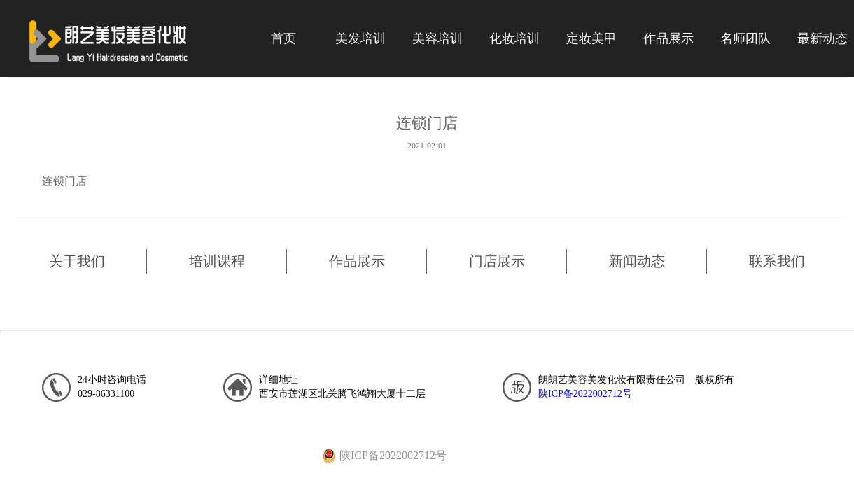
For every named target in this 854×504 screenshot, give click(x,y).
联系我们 (777, 261)
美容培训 (437, 38)
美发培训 (360, 38)
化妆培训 (514, 38)
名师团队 (745, 38)
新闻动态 (637, 261)
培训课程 (217, 261)
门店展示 (497, 261)
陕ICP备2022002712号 (585, 394)
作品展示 (357, 261)
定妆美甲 (591, 38)
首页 (283, 38)
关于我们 (77, 261)
